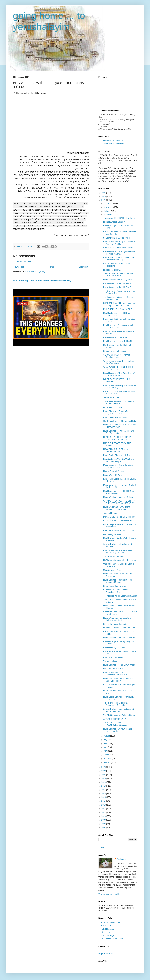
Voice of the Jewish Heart (112, 939)
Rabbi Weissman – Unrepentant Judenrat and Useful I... (117, 619)
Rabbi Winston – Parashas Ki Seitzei (119, 638)
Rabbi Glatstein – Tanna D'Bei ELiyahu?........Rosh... (116, 412)
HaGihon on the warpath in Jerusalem (119, 560)
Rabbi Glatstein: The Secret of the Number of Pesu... (118, 581)
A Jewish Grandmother (111, 922)
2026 (104, 193)
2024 (104, 200)
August (107, 736)
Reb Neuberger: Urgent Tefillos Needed (120, 341)
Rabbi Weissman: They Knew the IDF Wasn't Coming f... (119, 243)
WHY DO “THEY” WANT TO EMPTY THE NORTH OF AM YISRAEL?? (119, 502)
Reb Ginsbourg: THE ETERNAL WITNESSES (117, 314)
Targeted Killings (110, 513)
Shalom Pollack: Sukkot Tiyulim (117, 238)
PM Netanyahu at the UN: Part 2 (117, 287)
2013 (104, 805)
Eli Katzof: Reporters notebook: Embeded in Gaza (117, 591)
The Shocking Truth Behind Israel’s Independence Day (42, 281)
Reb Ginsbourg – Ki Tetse (114, 648)
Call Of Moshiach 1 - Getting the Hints (119, 421)
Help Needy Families (112, 534)
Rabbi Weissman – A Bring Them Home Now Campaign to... (117, 674)
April (106, 751)
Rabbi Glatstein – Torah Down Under (119, 665)
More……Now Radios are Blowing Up (119, 517)
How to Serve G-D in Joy (114, 471)
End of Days (106, 926)
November (108, 207)
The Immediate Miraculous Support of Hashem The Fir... (119, 298)
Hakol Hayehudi (108, 929)
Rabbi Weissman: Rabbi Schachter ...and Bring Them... (118, 680)
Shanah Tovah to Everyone (115, 351)
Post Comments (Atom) (35, 272)
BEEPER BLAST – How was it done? (119, 521)
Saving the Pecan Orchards (115, 624)
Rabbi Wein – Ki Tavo (112, 475)
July (106, 740)
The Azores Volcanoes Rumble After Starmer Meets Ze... (119, 403)
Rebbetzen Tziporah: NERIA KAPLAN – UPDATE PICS (119, 426)
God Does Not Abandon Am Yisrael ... (119, 248)
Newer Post (19, 267)
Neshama (121, 859)
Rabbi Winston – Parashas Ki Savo (118, 497)
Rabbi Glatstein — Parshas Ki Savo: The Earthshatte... (119, 432)
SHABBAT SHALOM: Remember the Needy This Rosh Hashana (119, 304)
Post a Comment (24, 261)
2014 (104, 801)
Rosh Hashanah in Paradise (115, 337)
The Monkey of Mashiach (114, 556)
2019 (104, 782)
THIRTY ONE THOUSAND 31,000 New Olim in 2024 (118, 275)
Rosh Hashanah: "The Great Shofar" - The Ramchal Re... (119, 374)
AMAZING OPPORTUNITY (115, 719)
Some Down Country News (115, 586)
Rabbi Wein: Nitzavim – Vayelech (117, 280)
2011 (104, 812)
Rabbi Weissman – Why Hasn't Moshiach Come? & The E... (117, 508)
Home (51, 267)
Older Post (83, 267)
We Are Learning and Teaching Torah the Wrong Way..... (119, 362)
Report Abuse (106, 954)
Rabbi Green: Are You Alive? (115, 417)
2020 (104, 778)
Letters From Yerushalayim (112, 144)
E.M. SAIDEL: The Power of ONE (118, 309)
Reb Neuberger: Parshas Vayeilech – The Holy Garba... (119, 326)
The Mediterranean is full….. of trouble (120, 715)
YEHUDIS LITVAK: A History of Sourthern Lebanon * (117, 356)
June (106, 744)
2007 (104, 827)
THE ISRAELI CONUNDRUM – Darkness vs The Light (117, 704)
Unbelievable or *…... (112, 570)
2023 (104, 767)
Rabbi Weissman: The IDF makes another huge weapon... (118, 551)
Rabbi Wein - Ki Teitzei (113, 657)
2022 (104, 771)
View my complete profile (109, 894)
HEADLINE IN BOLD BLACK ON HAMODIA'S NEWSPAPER (117, 438)
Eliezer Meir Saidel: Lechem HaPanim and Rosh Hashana (120, 233)
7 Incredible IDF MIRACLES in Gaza (119, 218)
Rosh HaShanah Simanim (114, 222)
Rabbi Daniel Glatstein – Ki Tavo (117, 455)
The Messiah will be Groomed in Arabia (120, 596)
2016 (104, 794)
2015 (104, 797)
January (107, 762)
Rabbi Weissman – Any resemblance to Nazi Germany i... (120, 387)
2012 (104, 809)
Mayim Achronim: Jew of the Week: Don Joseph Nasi (118, 466)
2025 (104, 196)
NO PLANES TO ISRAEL (114, 407)
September (109, 215)
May (106, 747)
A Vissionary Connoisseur (112, 141)
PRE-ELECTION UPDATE (115, 669)
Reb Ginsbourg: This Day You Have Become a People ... (118, 460)
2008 (104, 824)
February (108, 759)
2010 (104, 816)
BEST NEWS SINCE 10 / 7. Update (118, 531)
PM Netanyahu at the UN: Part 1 (117, 283)
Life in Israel (106, 932)
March (107, 755)
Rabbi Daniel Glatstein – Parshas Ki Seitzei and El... (119, 698)
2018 (104, 786)
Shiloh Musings (107, 935)
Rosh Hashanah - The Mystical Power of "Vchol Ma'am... (119, 253)
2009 (104, 820)
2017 (104, 790)
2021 (104, 775)
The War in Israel (111, 661)
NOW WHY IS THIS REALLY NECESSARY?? (116, 450)
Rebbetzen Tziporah (112, 270)
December (108, 204)
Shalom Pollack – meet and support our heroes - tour (118, 710)
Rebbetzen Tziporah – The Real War (119, 628)
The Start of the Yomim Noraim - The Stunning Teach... (119, 292)
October (107, 211)
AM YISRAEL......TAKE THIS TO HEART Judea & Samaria (117, 724)
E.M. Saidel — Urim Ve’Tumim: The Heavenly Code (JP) (118, 259)
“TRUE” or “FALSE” (112, 398)
